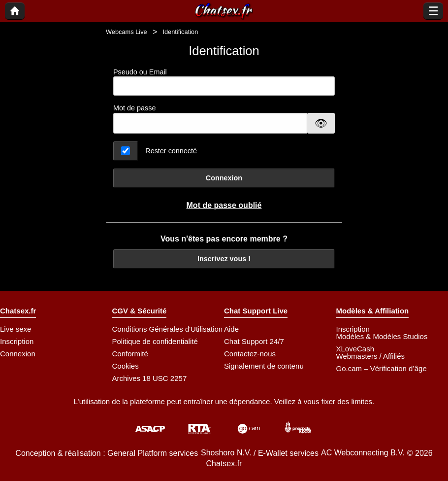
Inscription (17, 341)
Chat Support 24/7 (254, 341)
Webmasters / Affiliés (371, 356)
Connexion (224, 178)
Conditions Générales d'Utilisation (168, 329)
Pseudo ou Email (224, 82)
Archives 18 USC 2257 (150, 378)
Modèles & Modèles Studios (382, 336)
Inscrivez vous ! (224, 259)
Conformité (130, 354)
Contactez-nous (250, 354)
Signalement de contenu (264, 366)
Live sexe (16, 329)
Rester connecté (171, 151)
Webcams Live (127, 32)
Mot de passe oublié (224, 205)
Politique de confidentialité (155, 341)
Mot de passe (134, 108)
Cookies (126, 366)
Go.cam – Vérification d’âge (382, 368)
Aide (231, 329)
